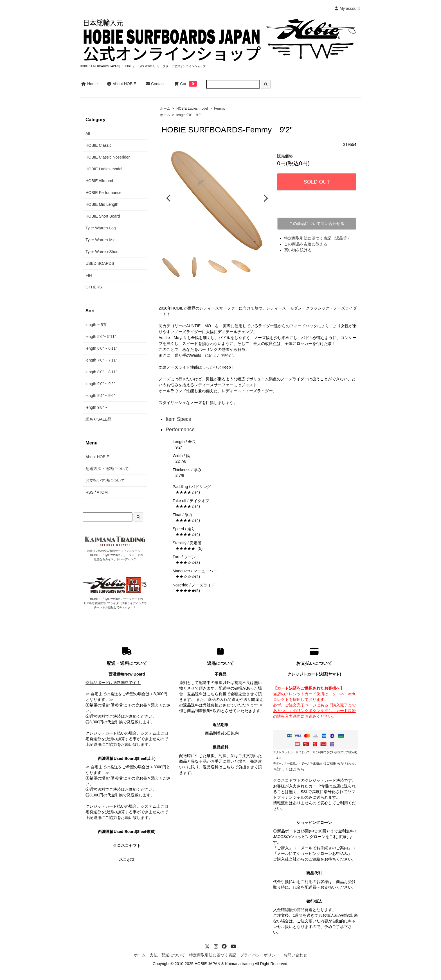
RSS (90, 492)
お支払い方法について (105, 480)
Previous (169, 198)
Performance (180, 429)
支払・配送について (167, 954)
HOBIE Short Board (103, 216)
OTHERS (94, 287)
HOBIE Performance (103, 193)
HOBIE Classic (99, 145)
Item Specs (178, 418)
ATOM (102, 492)
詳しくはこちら (291, 769)
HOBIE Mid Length (102, 204)
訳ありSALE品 (98, 419)
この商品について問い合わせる (317, 223)
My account (347, 8)
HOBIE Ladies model (192, 109)
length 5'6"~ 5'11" (101, 337)
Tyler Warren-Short (102, 252)
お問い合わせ (295, 954)
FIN (89, 275)
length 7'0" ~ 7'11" (101, 360)
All (88, 134)
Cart (181, 84)
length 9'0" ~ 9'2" (189, 115)
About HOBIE (122, 84)
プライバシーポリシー (260, 954)
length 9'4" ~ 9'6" (100, 396)
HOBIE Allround (99, 181)
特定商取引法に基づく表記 (213, 954)
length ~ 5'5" (96, 325)
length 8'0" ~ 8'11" (101, 372)
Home (89, 84)
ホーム (165, 109)
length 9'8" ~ (96, 407)
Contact (155, 84)
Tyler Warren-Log (101, 228)
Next (265, 198)
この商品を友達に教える (306, 244)
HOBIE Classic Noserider (108, 157)
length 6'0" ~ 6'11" (101, 348)
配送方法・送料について (107, 469)
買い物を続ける (298, 250)
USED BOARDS (100, 263)
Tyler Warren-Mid (101, 240)
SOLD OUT (317, 182)
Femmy (220, 109)
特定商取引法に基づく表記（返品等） (318, 238)
